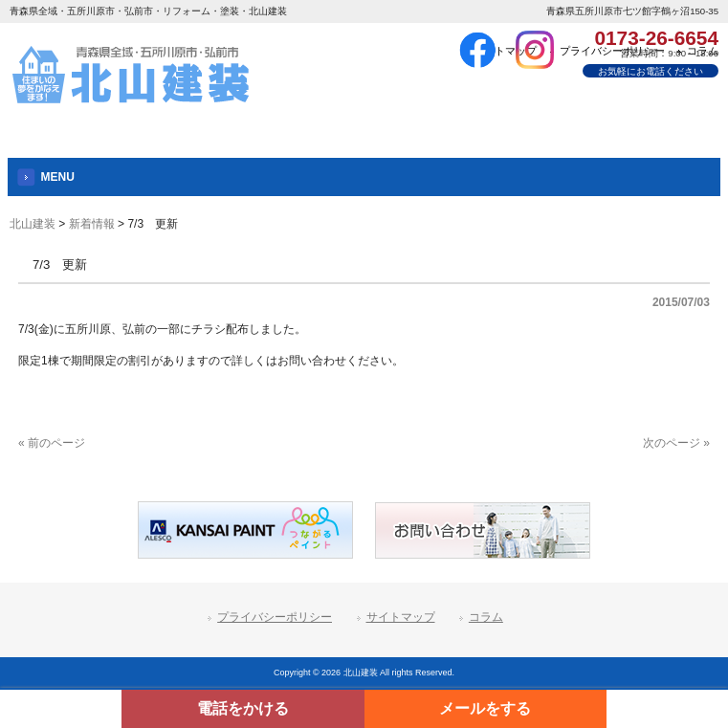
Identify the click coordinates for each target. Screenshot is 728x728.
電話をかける (243, 708)
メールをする (485, 708)
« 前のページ (52, 443)
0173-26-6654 (656, 38)
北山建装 (33, 224)
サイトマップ (401, 617)
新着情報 (92, 224)
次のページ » (676, 443)
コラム (486, 617)
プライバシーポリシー (275, 617)
